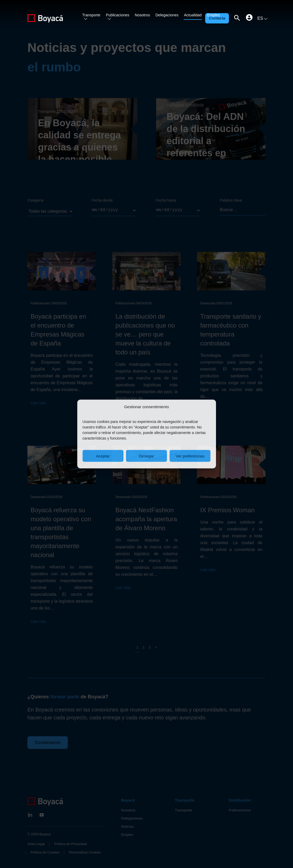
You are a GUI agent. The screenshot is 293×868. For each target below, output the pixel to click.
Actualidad (193, 15)
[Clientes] (249, 17)
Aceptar (103, 456)
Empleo (213, 15)
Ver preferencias (190, 456)
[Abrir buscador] (237, 18)
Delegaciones (167, 15)
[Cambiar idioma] (261, 18)
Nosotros (142, 15)
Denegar (147, 456)
